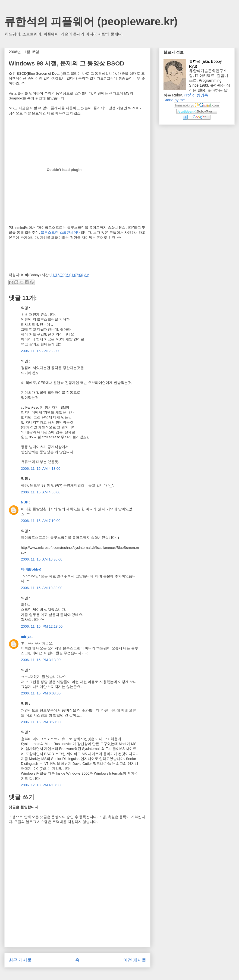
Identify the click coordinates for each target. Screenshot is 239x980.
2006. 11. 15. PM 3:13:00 (41, 660)
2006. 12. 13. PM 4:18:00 (41, 785)
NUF (25, 502)
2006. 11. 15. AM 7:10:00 (41, 521)
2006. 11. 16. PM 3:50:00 (41, 722)
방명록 (202, 95)
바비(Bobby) (31, 569)
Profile (189, 95)
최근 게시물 (20, 960)
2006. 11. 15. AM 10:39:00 (42, 588)
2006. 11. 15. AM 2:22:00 (41, 351)
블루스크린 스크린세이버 (61, 232)
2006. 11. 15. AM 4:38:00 (41, 492)
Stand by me (174, 100)
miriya (26, 636)
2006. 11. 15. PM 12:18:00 (42, 626)
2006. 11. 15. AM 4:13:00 (41, 469)
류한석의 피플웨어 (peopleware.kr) (91, 21)
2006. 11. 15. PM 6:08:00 (41, 693)
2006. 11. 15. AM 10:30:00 (42, 559)
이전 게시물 (135, 960)
